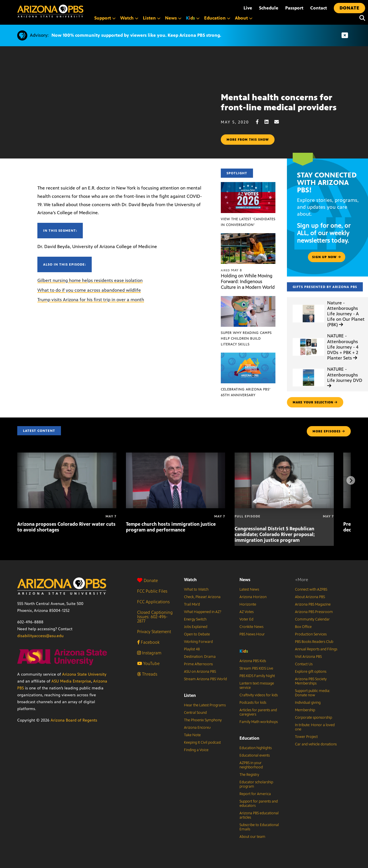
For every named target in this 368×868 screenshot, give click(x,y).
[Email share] (279, 122)
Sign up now (327, 257)
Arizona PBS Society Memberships (311, 681)
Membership (305, 710)
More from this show (248, 140)
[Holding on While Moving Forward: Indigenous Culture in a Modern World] (248, 236)
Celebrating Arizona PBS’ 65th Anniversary (246, 392)
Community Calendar (312, 619)
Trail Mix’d (192, 604)
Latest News (249, 589)
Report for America (255, 794)
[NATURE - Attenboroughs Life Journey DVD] (308, 369)
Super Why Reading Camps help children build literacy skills (246, 339)
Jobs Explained (196, 627)
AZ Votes (247, 612)
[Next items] (351, 480)
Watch (190, 580)
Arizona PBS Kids (253, 661)
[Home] (50, 11)
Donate (147, 580)
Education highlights (256, 748)
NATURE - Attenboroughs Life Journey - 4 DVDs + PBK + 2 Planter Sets (343, 347)
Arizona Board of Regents (74, 720)
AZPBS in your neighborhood (251, 765)
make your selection (315, 402)
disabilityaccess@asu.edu (40, 636)
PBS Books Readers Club (314, 642)
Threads (147, 674)
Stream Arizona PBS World (205, 679)
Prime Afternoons (198, 664)
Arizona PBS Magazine (313, 604)
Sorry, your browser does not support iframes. (110, 119)
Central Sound (195, 713)
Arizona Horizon (253, 597)
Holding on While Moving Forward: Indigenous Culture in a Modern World (248, 282)
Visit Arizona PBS (308, 657)
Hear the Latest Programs (205, 705)
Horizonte (248, 604)
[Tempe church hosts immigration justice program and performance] (176, 456)
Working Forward (198, 642)
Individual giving (308, 703)
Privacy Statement (154, 632)
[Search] (361, 18)
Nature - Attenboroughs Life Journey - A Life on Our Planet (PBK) (346, 314)
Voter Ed (246, 619)
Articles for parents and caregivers (258, 712)
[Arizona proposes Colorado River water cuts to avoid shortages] (67, 456)
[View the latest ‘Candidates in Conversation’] (248, 185)
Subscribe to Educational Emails (259, 827)
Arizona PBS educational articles (259, 815)
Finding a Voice (196, 750)
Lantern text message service (257, 686)
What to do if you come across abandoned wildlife (89, 290)
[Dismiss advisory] (345, 35)
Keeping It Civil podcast (202, 743)
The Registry (249, 775)
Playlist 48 (192, 649)
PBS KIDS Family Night (257, 676)
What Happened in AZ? (203, 612)
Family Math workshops (259, 722)
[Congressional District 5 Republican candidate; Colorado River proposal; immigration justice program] (284, 456)
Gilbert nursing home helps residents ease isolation (90, 280)
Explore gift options (311, 672)
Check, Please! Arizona (202, 597)
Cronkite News (251, 627)
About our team (252, 837)
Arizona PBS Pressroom (314, 612)
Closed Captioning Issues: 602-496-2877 (155, 617)
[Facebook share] (260, 122)
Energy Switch (195, 619)
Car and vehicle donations (316, 744)
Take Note (192, 735)
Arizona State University (84, 674)
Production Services (311, 634)
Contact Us (304, 664)
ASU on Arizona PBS (200, 672)
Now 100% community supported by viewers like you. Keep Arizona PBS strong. (136, 35)
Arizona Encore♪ (198, 728)
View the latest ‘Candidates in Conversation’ (248, 222)
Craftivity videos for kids (259, 695)
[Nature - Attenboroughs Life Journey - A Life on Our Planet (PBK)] (308, 305)
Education (249, 738)
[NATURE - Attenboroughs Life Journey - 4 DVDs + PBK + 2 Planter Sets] (308, 338)
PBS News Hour (252, 634)
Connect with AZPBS (311, 589)
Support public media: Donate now (313, 693)
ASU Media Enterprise (71, 681)
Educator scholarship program (256, 784)
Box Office (303, 627)
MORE (329, 431)
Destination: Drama (200, 657)
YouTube (148, 663)
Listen (190, 695)
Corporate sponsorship (314, 718)
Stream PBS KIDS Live (256, 668)
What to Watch (196, 589)
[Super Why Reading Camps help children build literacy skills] (248, 299)
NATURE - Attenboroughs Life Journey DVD (345, 377)
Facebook (148, 642)
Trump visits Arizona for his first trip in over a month (91, 300)
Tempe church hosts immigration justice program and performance (171, 527)
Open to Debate (197, 634)
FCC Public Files (152, 591)
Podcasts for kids (253, 703)
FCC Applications (153, 602)
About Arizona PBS (310, 597)
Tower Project (306, 737)
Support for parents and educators (259, 804)
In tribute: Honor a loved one (315, 727)
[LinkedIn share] (269, 122)
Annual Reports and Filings (316, 649)
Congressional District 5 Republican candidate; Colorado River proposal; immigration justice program (275, 534)
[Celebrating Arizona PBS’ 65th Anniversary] (248, 356)
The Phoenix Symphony (203, 720)
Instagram (149, 653)
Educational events (255, 755)
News (245, 580)
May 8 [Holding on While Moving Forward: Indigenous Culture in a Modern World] (231, 270)
